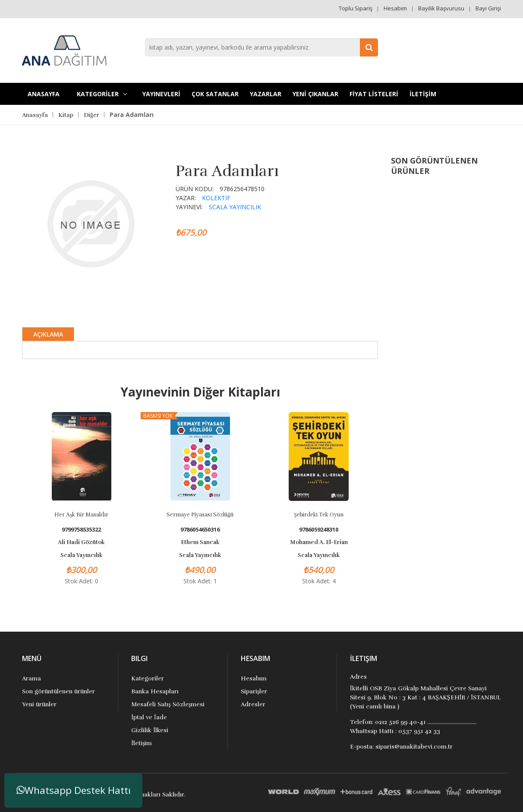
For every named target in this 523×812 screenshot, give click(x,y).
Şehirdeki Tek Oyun (319, 515)
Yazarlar (266, 94)
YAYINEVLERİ (161, 94)
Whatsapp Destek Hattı (74, 790)
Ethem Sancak (200, 542)
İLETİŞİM (423, 94)
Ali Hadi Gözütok (81, 542)
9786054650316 (200, 530)
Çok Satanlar (215, 94)
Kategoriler (148, 678)
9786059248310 (319, 530)
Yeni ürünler (39, 704)
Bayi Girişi (488, 8)
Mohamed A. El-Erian (319, 542)
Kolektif (216, 198)
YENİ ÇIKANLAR (315, 94)
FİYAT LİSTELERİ (374, 94)
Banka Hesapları (155, 691)
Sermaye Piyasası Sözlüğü (200, 515)
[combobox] (261, 47)
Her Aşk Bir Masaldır (81, 515)
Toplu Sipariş (356, 8)
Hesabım (395, 8)
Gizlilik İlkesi (150, 730)
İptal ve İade (149, 717)
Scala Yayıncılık (235, 207)
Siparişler (254, 691)
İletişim (142, 743)
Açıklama (48, 334)
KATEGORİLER (102, 94)
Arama (32, 678)
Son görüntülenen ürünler (58, 691)
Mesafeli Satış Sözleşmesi (168, 704)
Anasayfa (44, 94)
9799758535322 (81, 530)
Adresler (253, 704)
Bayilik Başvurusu (441, 8)
